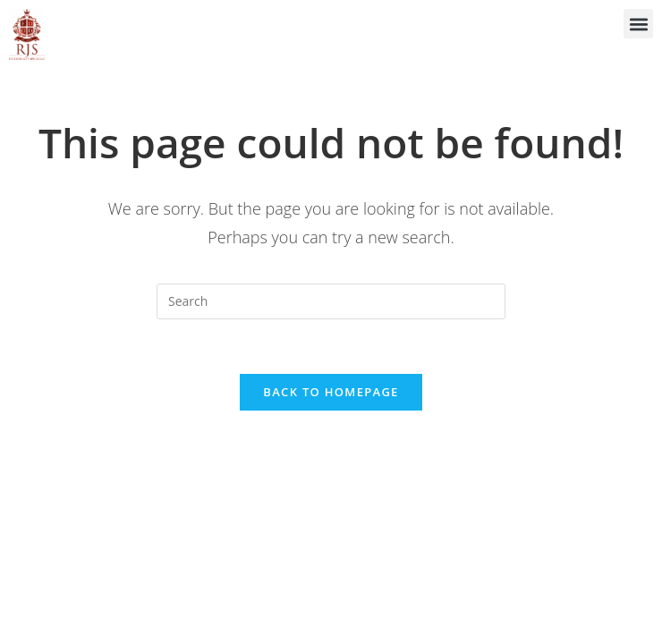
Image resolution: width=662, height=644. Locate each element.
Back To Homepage (331, 392)
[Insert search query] (331, 301)
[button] (638, 24)
